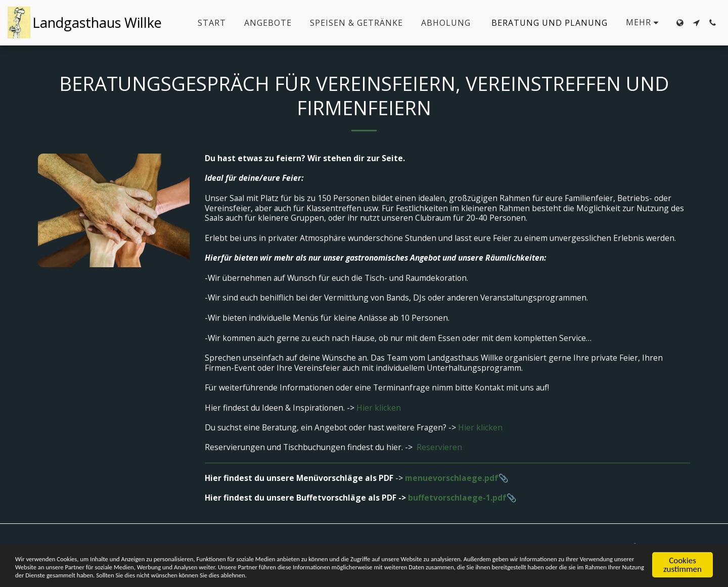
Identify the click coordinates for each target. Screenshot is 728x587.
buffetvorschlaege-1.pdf (457, 498)
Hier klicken (379, 408)
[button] (696, 23)
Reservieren (439, 447)
